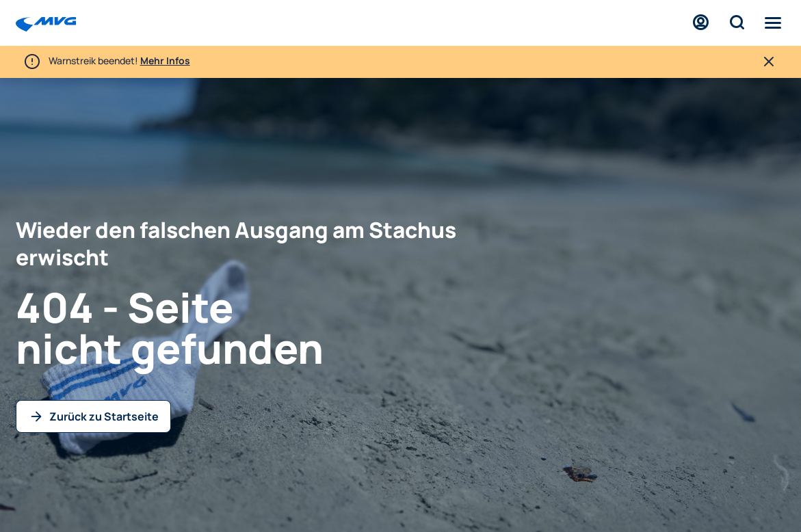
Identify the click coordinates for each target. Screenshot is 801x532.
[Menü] (773, 23)
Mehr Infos (165, 61)
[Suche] (737, 23)
